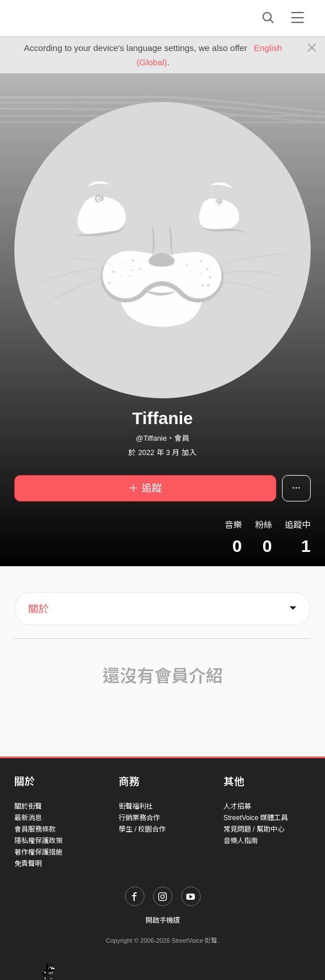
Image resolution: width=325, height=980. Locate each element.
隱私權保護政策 (38, 841)
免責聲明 (28, 864)
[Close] (312, 48)
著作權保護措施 (38, 852)
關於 (38, 609)
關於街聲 (28, 806)
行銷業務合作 (139, 818)
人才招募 (237, 806)
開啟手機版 (163, 920)
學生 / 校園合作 (142, 829)
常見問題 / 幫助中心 (254, 829)
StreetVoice (62, 18)
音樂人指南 (241, 841)
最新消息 (28, 818)
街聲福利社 (136, 806)
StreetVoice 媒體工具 (256, 818)
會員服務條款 (35, 829)
